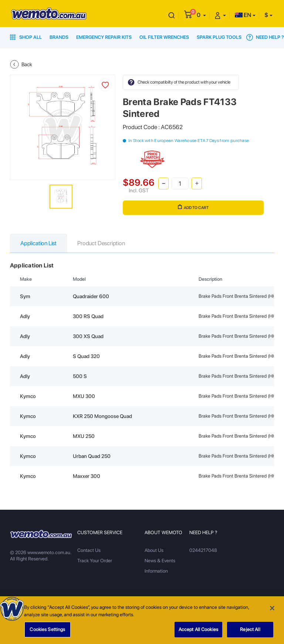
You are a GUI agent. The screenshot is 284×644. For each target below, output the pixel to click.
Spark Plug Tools (219, 37)
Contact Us (89, 550)
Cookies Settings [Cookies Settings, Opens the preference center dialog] (47, 632)
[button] (201, 15)
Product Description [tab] (101, 243)
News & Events (160, 561)
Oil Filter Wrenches (164, 37)
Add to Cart (193, 207)
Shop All (26, 37)
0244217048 (203, 550)
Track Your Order (95, 561)
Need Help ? (265, 37)
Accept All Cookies (198, 632)
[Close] (272, 610)
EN (243, 15)
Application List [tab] (38, 243)
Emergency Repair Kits (104, 37)
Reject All (250, 632)
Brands (59, 37)
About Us (154, 550)
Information (156, 571)
